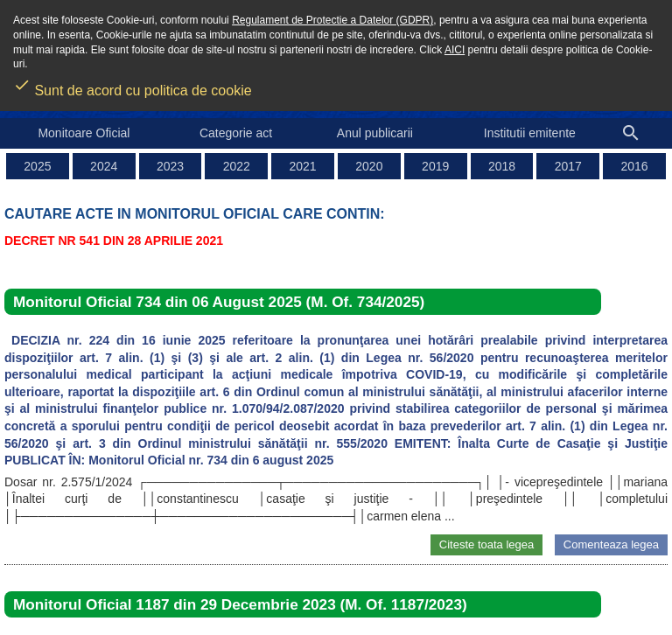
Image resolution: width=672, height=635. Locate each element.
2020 (369, 166)
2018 (502, 166)
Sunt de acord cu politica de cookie (133, 85)
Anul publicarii (375, 133)
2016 (635, 166)
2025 (37, 166)
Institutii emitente (530, 133)
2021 (303, 166)
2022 (237, 166)
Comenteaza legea (611, 544)
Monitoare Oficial (84, 133)
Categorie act (236, 133)
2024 (104, 166)
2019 (435, 166)
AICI (455, 50)
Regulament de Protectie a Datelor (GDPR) (332, 20)
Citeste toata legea (486, 544)
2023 (170, 166)
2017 (568, 166)
